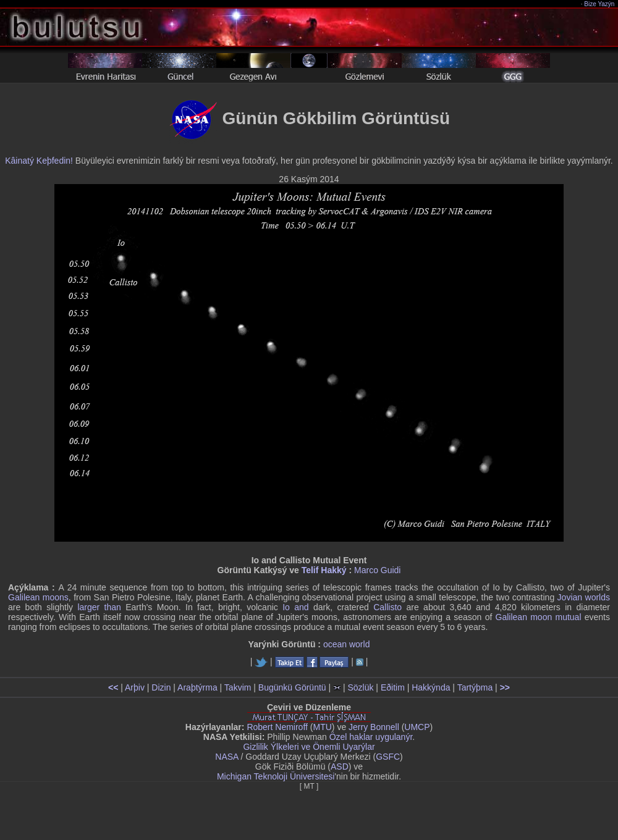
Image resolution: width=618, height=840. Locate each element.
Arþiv (135, 687)
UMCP (417, 727)
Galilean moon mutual (539, 617)
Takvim (238, 687)
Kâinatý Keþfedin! (39, 161)
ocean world (347, 644)
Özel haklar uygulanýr (371, 737)
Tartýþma (475, 687)
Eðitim (393, 687)
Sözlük (360, 687)
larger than (99, 607)
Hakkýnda (431, 687)
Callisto (387, 607)
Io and (295, 607)
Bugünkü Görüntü (292, 687)
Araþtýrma (197, 687)
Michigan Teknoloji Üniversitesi (276, 776)
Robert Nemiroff (277, 727)
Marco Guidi (377, 570)
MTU (323, 727)
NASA (226, 757)
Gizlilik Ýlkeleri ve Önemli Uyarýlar (309, 747)
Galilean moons (38, 597)
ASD (340, 766)
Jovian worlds (584, 597)
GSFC (388, 757)
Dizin (161, 687)
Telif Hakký (324, 570)
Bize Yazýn (600, 4)
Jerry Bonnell (374, 727)
